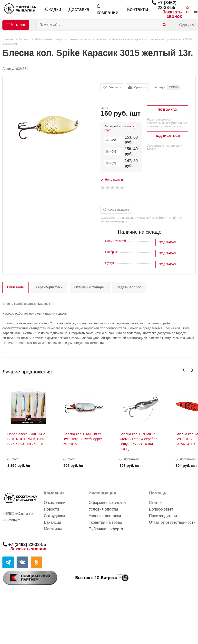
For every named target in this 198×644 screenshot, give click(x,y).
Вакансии (53, 522)
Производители (163, 516)
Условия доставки (105, 516)
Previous (184, 370)
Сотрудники (54, 516)
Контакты (138, 9)
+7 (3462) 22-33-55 (167, 5)
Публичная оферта (106, 529)
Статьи (155, 503)
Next (192, 370)
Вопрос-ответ (161, 509)
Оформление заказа (107, 503)
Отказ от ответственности (172, 522)
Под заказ (167, 242)
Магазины (53, 529)
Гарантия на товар (105, 522)
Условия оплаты (103, 509)
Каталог (18, 25)
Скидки (53, 9)
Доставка (79, 9)
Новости (51, 509)
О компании (107, 9)
